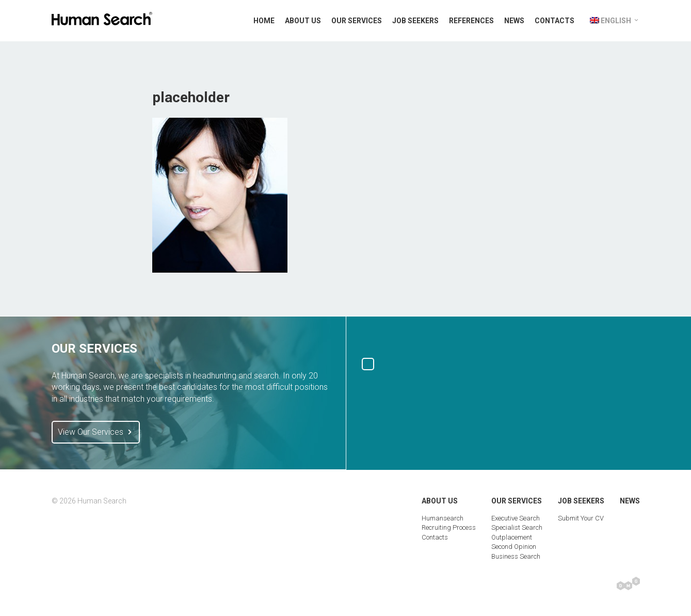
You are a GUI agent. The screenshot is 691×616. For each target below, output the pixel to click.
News (514, 21)
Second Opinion (514, 547)
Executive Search (516, 518)
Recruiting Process (449, 527)
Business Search (516, 556)
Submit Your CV (581, 518)
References (471, 21)
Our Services (357, 21)
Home (264, 21)
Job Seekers (415, 21)
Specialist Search (517, 527)
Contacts (555, 21)
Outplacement (512, 537)
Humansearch (443, 518)
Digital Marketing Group (628, 583)
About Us (303, 21)
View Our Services (96, 432)
